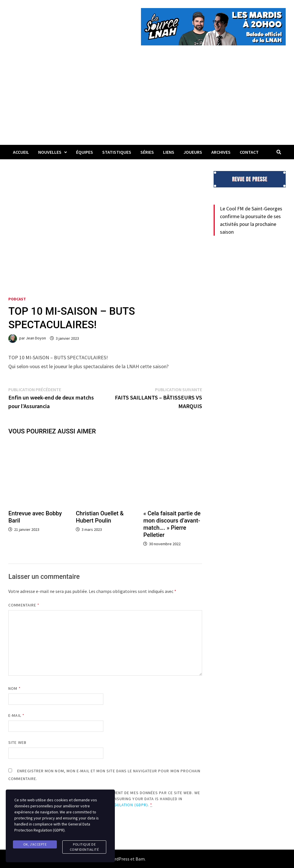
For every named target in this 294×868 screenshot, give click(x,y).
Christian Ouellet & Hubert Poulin (100, 517)
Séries (147, 152)
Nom (14, 688)
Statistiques (117, 152)
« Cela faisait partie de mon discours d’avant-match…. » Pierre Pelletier (172, 524)
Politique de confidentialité (84, 847)
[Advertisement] (147, 102)
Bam (140, 859)
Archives (221, 152)
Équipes (85, 152)
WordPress (119, 859)
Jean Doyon (36, 338)
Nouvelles (50, 152)
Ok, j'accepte (35, 844)
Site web (17, 742)
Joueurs (193, 152)
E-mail (16, 715)
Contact (249, 152)
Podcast (17, 299)
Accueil (21, 152)
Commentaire (24, 605)
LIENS (169, 152)
